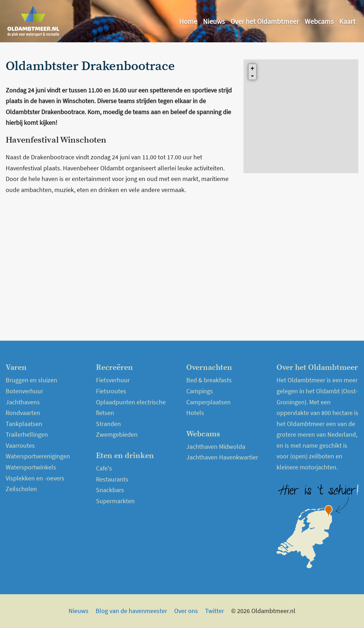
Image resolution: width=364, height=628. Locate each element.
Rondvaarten (23, 413)
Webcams (319, 21)
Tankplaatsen (24, 424)
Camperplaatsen (208, 402)
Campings (200, 391)
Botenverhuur (24, 391)
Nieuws (214, 21)
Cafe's (104, 468)
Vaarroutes (20, 445)
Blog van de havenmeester (131, 611)
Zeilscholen (21, 489)
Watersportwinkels (31, 467)
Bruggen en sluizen (31, 380)
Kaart (347, 21)
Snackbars (110, 490)
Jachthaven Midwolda (216, 446)
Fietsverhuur (113, 380)
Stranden (108, 424)
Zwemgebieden (117, 434)
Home (188, 21)
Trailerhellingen (27, 434)
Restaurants (112, 479)
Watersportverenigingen (38, 456)
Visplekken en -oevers (35, 478)
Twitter (215, 611)
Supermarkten (115, 501)
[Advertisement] (120, 252)
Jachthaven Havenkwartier (222, 457)
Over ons (186, 611)
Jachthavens (23, 402)
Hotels (195, 413)
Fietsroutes (111, 391)
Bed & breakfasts (209, 380)
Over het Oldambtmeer (265, 21)
